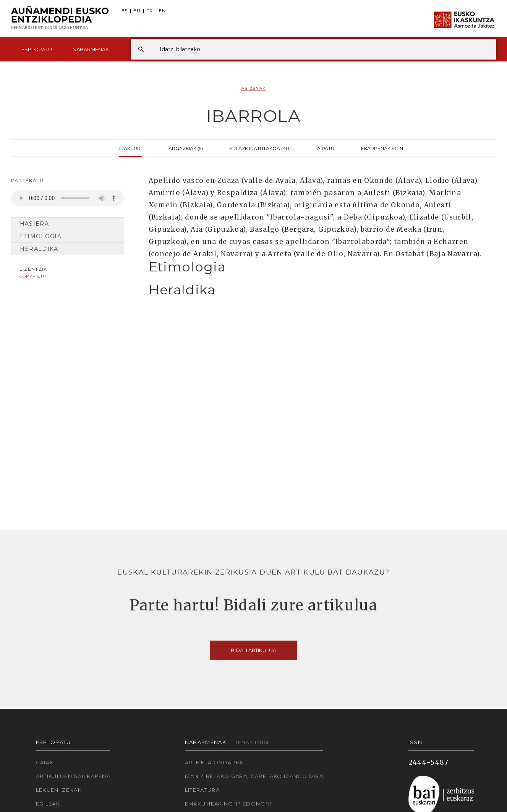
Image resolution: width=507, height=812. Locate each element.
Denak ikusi (251, 742)
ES (125, 11)
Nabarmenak (91, 49)
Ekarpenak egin (382, 148)
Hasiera (35, 224)
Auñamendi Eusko (60, 19)
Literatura (202, 790)
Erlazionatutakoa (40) (260, 148)
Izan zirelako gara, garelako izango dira (254, 776)
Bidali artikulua (254, 650)
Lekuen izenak (59, 790)
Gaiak (45, 762)
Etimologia (41, 236)
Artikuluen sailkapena (73, 776)
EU (137, 11)
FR (150, 11)
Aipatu (326, 148)
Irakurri (130, 148)
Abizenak (254, 88)
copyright (33, 276)
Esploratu (37, 49)
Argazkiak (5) (186, 148)
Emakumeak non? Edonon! (228, 804)
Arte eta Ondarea (214, 762)
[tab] (316, 267)
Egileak (48, 804)
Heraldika (39, 249)
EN (163, 11)
